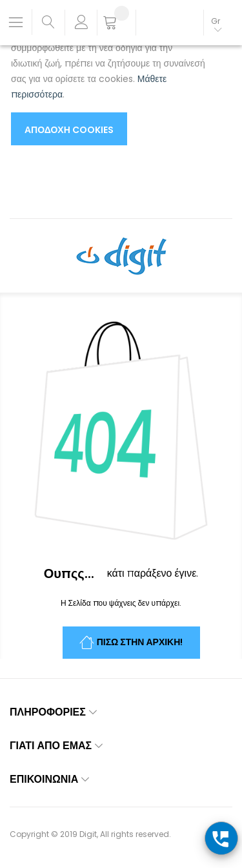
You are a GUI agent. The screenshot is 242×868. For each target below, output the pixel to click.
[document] (108, 77)
